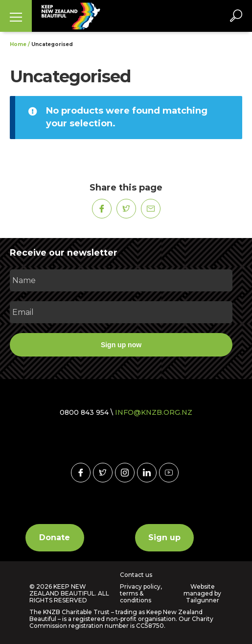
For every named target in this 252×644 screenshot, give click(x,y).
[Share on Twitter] (126, 209)
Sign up (164, 537)
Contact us (136, 575)
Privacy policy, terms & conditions (141, 594)
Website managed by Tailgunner (202, 593)
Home (18, 44)
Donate (55, 537)
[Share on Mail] (151, 209)
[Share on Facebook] (102, 209)
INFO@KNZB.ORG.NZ (154, 412)
